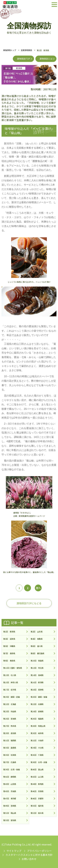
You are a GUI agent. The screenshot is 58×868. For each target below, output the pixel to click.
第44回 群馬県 (37, 784)
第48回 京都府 (37, 798)
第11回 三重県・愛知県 (13, 668)
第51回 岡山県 (10, 813)
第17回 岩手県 (10, 690)
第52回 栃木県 (37, 813)
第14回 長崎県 (37, 675)
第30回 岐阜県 (37, 733)
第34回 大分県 (37, 748)
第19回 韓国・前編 (11, 697)
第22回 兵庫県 (37, 704)
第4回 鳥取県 (37, 639)
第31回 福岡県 (10, 740)
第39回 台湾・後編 (11, 769)
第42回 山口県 (37, 777)
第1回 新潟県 (9, 632)
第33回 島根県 (10, 748)
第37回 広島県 (10, 762)
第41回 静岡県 (10, 777)
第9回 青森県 (9, 661)
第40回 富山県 (37, 769)
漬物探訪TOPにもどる (29, 603)
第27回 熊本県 (10, 726)
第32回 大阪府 (37, 740)
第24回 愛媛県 (37, 711)
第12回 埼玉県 (37, 668)
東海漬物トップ (10, 50)
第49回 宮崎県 (10, 806)
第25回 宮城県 (10, 719)
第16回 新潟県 (37, 682)
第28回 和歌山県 (38, 726)
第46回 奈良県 (37, 791)
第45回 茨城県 (10, 791)
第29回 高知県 (10, 733)
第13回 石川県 (10, 675)
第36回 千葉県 (37, 755)
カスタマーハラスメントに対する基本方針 (29, 855)
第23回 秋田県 (10, 711)
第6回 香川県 (37, 646)
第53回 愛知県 (10, 820)
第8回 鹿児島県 (37, 653)
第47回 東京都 (10, 798)
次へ (38, 588)
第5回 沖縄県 (9, 646)
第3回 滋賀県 (9, 639)
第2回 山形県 (37, 632)
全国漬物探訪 (26, 50)
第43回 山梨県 (10, 784)
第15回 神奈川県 (11, 682)
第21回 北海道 (10, 704)
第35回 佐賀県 (10, 755)
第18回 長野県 (37, 690)
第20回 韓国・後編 (39, 697)
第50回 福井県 (37, 806)
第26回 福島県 (37, 719)
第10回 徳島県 (37, 661)
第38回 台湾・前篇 (39, 762)
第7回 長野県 (9, 653)
